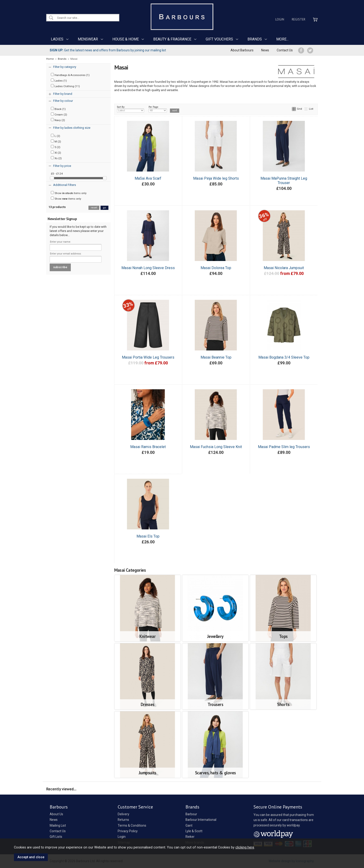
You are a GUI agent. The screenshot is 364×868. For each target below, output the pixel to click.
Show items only (69, 193)
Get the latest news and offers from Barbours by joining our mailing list (108, 50)
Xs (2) (56, 158)
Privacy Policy (128, 831)
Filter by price (62, 166)
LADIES (57, 39)
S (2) (56, 147)
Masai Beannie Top (216, 357)
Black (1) (58, 109)
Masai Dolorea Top (216, 268)
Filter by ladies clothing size (72, 128)
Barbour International (201, 820)
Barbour (191, 814)
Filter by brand (63, 94)
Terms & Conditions (132, 825)
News (265, 50)
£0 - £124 (57, 174)
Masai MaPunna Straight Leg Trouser (284, 181)
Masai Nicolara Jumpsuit (284, 268)
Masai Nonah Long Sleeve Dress (148, 268)
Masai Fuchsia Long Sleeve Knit (216, 447)
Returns (123, 820)
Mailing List (58, 825)
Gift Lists (56, 837)
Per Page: (158, 109)
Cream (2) (59, 114)
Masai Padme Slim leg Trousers (284, 447)
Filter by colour (63, 101)
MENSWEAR (88, 39)
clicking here (245, 847)
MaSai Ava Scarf (148, 178)
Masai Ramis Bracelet (148, 447)
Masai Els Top (148, 536)
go (104, 208)
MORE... (282, 39)
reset (94, 208)
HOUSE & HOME (126, 39)
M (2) (56, 141)
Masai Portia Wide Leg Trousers (148, 357)
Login (280, 19)
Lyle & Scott (194, 831)
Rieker (190, 837)
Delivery (123, 814)
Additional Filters (65, 185)
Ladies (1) (59, 80)
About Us (56, 814)
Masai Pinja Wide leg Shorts (216, 178)
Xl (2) (56, 152)
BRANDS (255, 39)
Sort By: (131, 109)
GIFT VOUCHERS (219, 39)
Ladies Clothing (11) (65, 86)
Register (299, 19)
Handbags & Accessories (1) (70, 75)
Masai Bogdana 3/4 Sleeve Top (284, 357)
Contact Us (285, 50)
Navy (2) (58, 120)
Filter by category (65, 67)
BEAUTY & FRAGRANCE (172, 39)
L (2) (55, 136)
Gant (189, 825)
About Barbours (242, 50)
